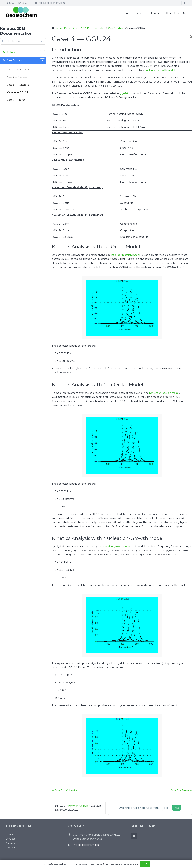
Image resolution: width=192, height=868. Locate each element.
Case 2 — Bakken (17, 77)
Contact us (12, 848)
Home (9, 834)
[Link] (21, 13)
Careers (10, 843)
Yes (176, 808)
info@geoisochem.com (86, 845)
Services (11, 839)
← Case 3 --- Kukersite (64, 790)
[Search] (185, 13)
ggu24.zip (126, 93)
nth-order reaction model (164, 393)
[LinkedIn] (184, 3)
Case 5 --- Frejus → (181, 790)
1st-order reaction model (126, 255)
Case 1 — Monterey (18, 70)
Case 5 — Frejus (16, 100)
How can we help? (79, 806)
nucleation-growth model (160, 70)
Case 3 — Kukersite (18, 85)
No (166, 808)
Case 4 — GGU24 (18, 92)
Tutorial (26, 53)
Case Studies (26, 61)
